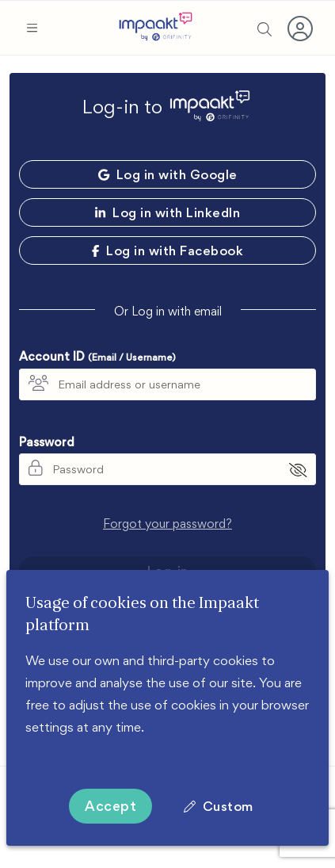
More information (76, 749)
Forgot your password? (167, 523)
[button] (32, 28)
